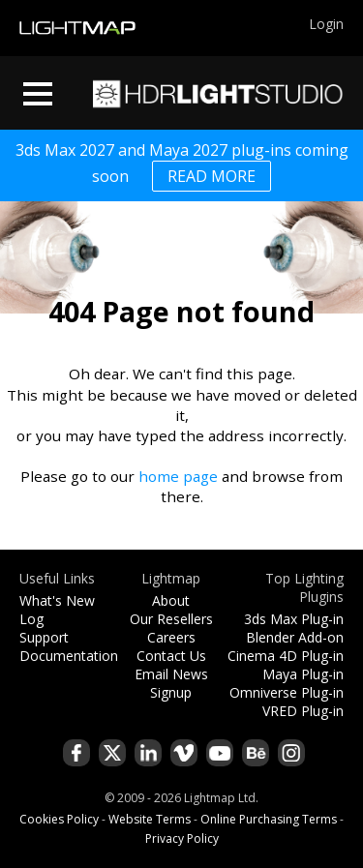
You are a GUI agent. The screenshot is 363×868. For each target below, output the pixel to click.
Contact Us (171, 656)
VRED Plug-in (303, 711)
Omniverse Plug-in (287, 692)
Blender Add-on (295, 637)
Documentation (69, 656)
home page (178, 476)
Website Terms (150, 819)
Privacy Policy (182, 838)
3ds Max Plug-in (294, 619)
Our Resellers (171, 619)
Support (44, 637)
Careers (171, 637)
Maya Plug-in (303, 674)
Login (326, 24)
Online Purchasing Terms (269, 819)
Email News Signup (171, 683)
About (171, 600)
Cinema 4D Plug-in (286, 656)
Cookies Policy (59, 819)
